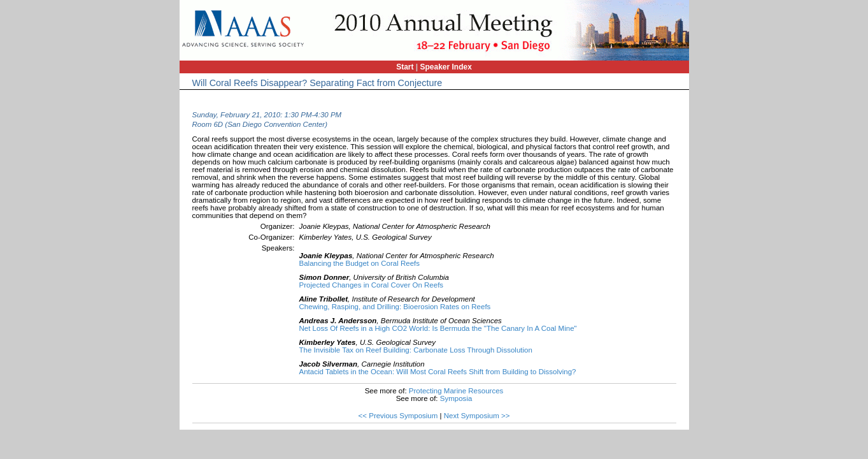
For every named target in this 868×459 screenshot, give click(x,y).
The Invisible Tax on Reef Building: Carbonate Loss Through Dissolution (416, 350)
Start (405, 67)
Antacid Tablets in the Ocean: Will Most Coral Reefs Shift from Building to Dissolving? (438, 372)
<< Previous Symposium (398, 416)
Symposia (456, 398)
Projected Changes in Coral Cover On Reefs (372, 285)
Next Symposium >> (477, 416)
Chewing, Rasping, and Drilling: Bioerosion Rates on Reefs (395, 307)
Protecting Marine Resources (456, 391)
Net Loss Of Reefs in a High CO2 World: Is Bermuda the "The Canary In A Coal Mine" (438, 328)
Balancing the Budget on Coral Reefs (360, 263)
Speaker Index (446, 67)
